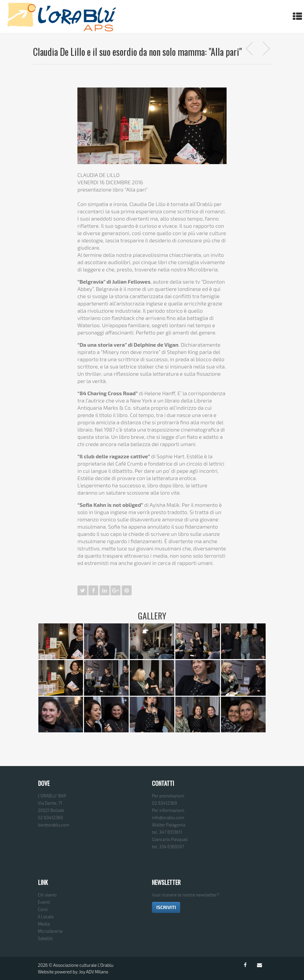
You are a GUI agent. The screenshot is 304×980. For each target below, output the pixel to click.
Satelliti (45, 938)
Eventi (44, 902)
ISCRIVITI (166, 907)
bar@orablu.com (54, 825)
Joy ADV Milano (94, 972)
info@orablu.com (168, 818)
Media (44, 924)
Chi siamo (47, 895)
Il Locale (46, 917)
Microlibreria (50, 931)
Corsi (43, 909)
